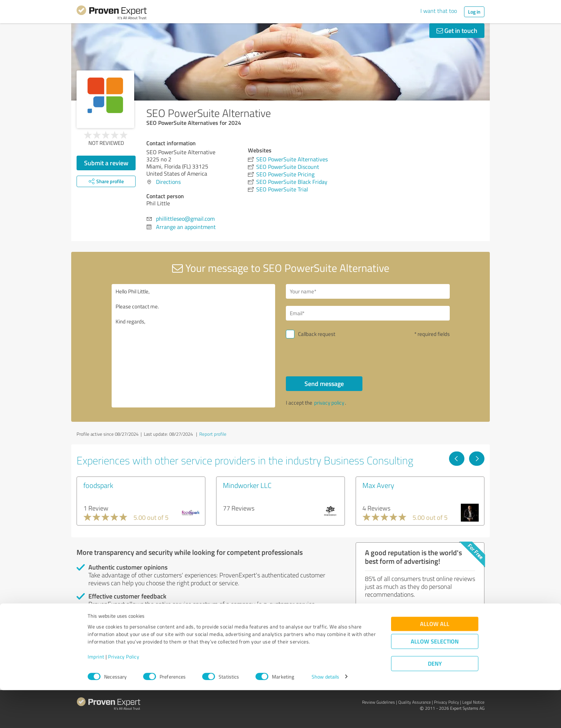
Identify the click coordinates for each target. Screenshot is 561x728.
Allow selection (435, 679)
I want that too (439, 11)
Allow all (435, 662)
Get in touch (457, 30)
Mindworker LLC (247, 485)
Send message (324, 383)
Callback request (317, 334)
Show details (325, 715)
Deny (435, 701)
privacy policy (329, 403)
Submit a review (106, 163)
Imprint (96, 695)
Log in (474, 12)
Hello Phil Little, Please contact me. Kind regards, (194, 346)
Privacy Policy (124, 695)
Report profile (213, 434)
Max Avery (378, 485)
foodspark (98, 485)
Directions (168, 182)
